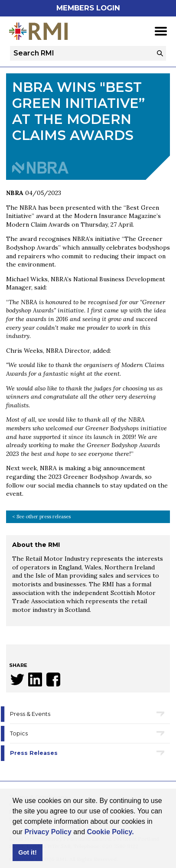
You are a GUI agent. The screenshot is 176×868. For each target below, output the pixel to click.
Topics (19, 733)
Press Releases (34, 753)
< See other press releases (41, 517)
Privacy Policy (48, 832)
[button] (137, 832)
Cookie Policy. (110, 832)
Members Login (88, 8)
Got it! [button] (27, 852)
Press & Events (30, 714)
